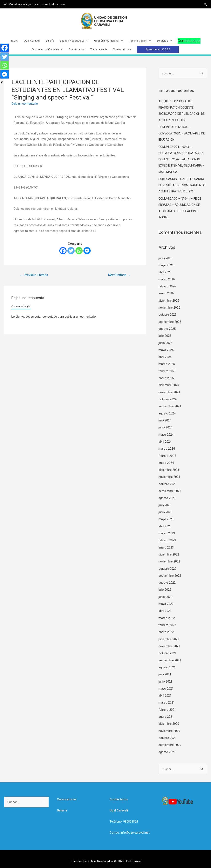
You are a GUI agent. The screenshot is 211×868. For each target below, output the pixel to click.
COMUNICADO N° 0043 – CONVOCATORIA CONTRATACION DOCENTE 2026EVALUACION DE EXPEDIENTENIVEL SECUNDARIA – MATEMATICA (182, 164)
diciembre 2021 (169, 637)
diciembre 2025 (169, 304)
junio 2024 (165, 429)
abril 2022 (165, 609)
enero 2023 (166, 546)
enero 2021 (166, 713)
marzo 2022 (167, 616)
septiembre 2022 (170, 574)
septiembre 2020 (170, 741)
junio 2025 (165, 345)
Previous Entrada (34, 281)
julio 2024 (165, 422)
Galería (62, 806)
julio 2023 (165, 505)
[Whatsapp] (79, 257)
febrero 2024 (167, 456)
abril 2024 (165, 442)
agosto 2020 (167, 748)
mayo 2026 (166, 269)
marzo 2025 (167, 366)
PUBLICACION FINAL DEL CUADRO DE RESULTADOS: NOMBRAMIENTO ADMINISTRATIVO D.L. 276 (182, 190)
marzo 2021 (167, 699)
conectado (50, 323)
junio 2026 (165, 262)
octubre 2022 (167, 567)
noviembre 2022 (169, 560)
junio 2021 (165, 678)
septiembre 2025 (170, 324)
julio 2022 (165, 588)
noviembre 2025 (169, 311)
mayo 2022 (166, 602)
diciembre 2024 (169, 387)
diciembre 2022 (169, 553)
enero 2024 (166, 463)
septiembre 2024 (170, 408)
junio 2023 (165, 512)
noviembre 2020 (169, 727)
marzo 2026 (167, 283)
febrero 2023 (167, 540)
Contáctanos (119, 795)
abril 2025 (165, 359)
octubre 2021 (167, 651)
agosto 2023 (167, 498)
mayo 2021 (166, 685)
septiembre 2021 (170, 657)
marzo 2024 (167, 449)
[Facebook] (63, 257)
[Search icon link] (205, 4)
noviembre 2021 (169, 644)
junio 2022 (165, 595)
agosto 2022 (167, 581)
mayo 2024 (166, 435)
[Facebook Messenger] (87, 257)
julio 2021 (165, 671)
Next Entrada (119, 281)
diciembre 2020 (169, 720)
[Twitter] (71, 257)
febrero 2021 (167, 706)
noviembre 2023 (169, 477)
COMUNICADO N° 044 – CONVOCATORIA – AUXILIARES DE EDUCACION (182, 139)
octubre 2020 (167, 734)
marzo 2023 (167, 533)
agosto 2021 (167, 664)
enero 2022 (166, 630)
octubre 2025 (167, 318)
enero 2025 (166, 380)
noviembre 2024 (169, 394)
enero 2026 (166, 297)
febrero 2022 (167, 623)
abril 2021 (165, 692)
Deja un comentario (25, 110)
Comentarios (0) (21, 313)
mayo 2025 (166, 352)
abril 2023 (165, 526)
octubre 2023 (167, 484)
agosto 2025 (167, 331)
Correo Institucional (54, 4)
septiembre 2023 (170, 491)
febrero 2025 (167, 373)
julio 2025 (165, 338)
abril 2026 (165, 276)
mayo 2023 (166, 519)
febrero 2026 (167, 290)
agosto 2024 (167, 415)
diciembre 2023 (169, 470)
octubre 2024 (167, 401)
